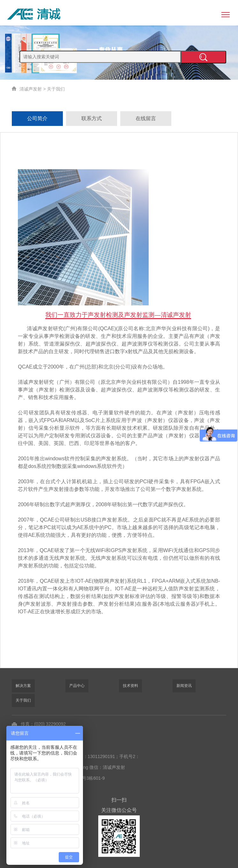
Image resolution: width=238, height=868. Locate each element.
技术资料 (130, 686)
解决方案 (23, 686)
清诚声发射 (31, 89)
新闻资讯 (184, 686)
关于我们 (56, 89)
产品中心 (77, 686)
